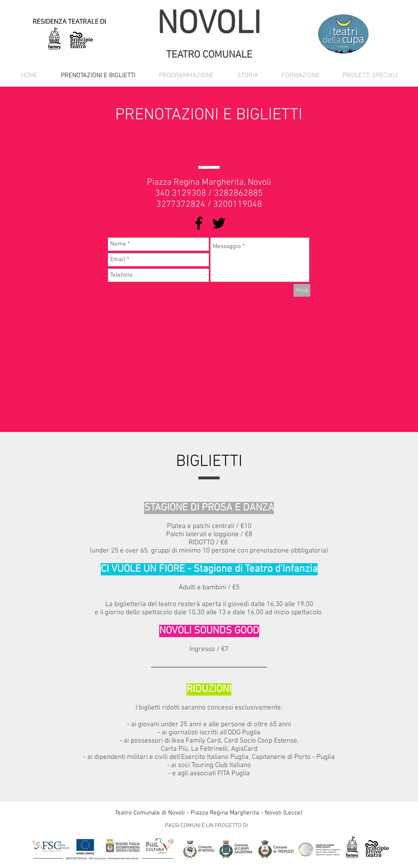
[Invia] (302, 290)
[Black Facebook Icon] (199, 223)
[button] (186, 76)
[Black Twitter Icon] (219, 223)
